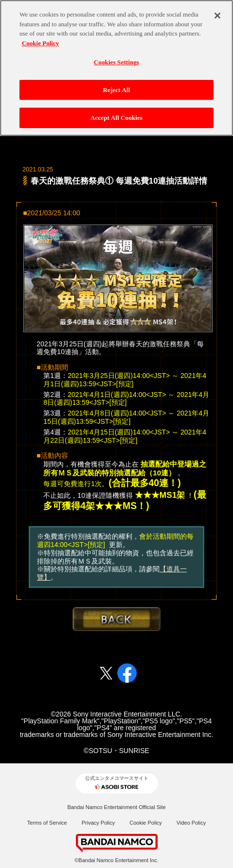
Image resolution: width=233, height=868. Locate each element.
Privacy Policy (98, 823)
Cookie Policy (146, 823)
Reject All (117, 90)
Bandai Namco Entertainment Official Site (116, 807)
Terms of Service (47, 823)
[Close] (217, 16)
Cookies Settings (116, 62)
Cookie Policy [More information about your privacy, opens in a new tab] (40, 43)
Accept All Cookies (116, 118)
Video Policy (191, 823)
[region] (116, 68)
